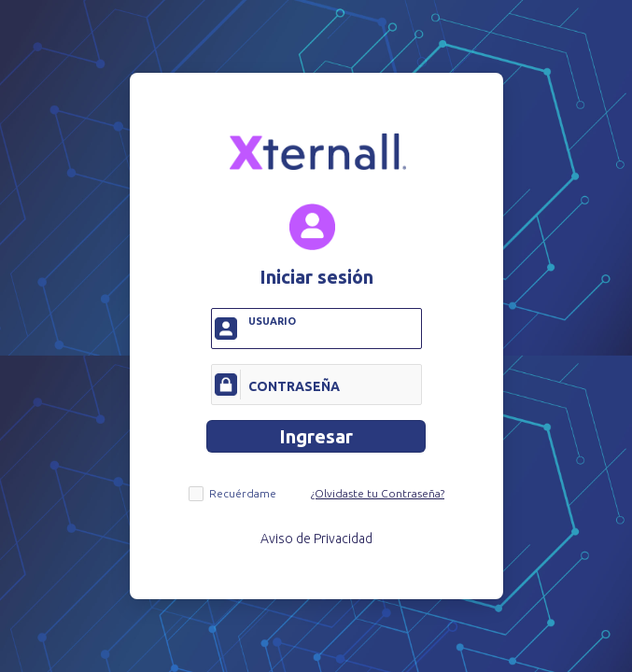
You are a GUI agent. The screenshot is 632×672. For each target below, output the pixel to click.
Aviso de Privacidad (316, 539)
